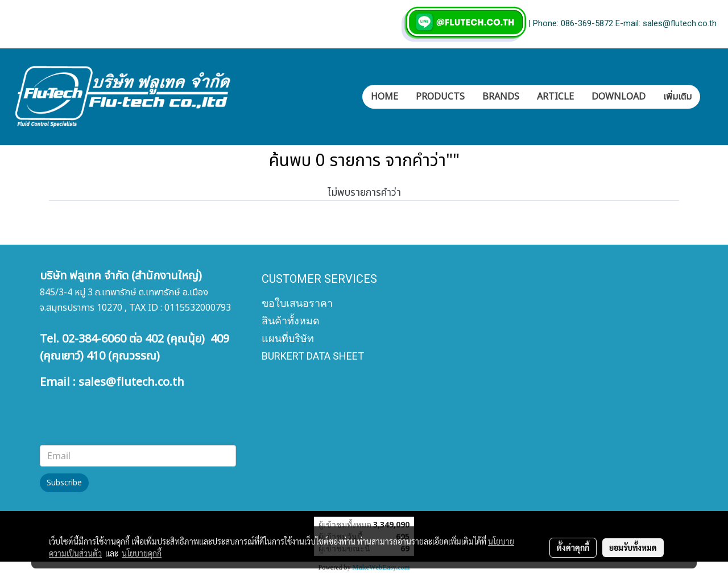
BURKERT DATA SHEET (313, 356)
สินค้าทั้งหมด (291, 321)
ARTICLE (555, 97)
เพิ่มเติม (677, 97)
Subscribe (64, 483)
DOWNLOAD (619, 97)
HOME (384, 97)
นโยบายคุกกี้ (142, 553)
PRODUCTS (440, 97)
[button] (710, 97)
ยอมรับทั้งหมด (633, 547)
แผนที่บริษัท (288, 338)
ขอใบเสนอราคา (297, 303)
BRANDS (501, 97)
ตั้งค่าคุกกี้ (573, 547)
